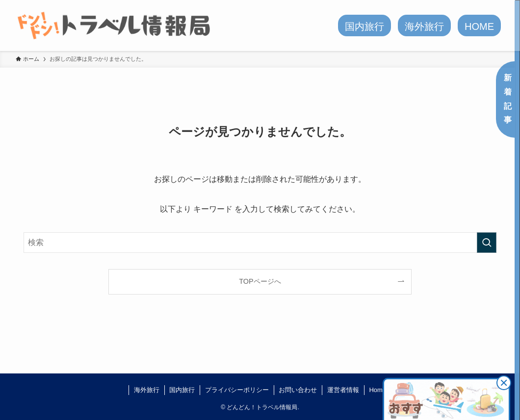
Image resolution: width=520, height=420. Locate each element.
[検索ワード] (260, 243)
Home (377, 390)
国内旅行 (182, 390)
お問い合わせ (298, 390)
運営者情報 (343, 390)
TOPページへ (260, 281)
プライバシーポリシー (237, 390)
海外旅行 (147, 390)
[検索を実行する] (487, 243)
